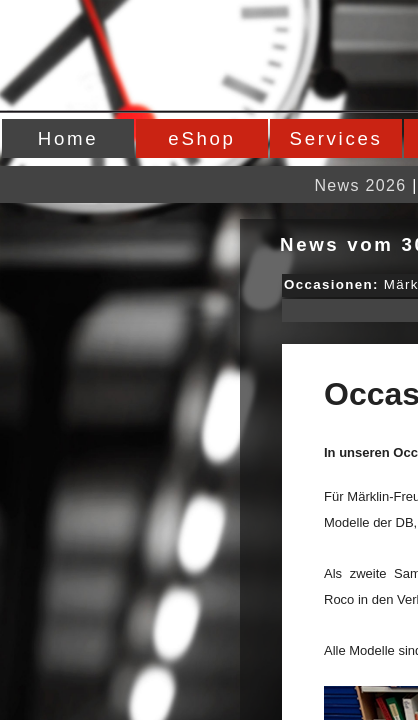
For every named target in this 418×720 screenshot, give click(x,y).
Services (336, 138)
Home (68, 138)
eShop (201, 138)
